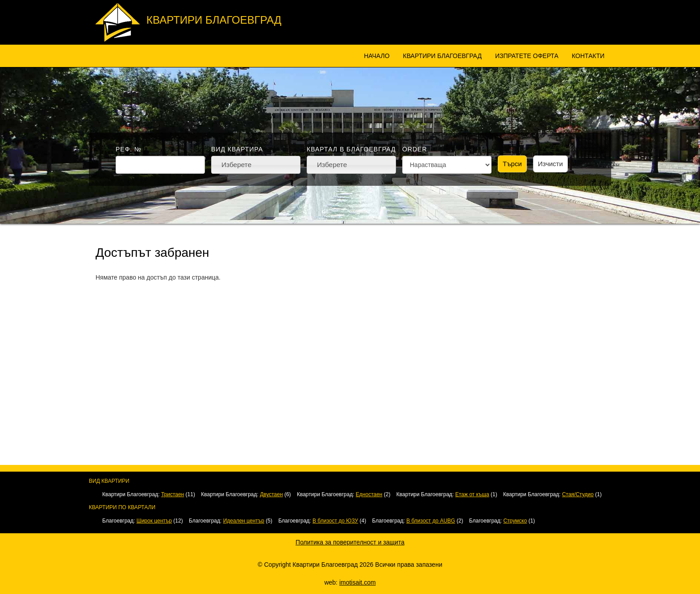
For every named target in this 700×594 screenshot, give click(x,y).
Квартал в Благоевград (351, 149)
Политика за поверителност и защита (350, 542)
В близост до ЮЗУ (335, 521)
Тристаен (173, 494)
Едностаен (369, 494)
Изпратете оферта (527, 56)
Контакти (588, 56)
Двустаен (271, 494)
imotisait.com (358, 582)
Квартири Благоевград (214, 20)
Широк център (154, 521)
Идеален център (244, 521)
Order (415, 149)
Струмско (515, 521)
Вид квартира (237, 149)
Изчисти (550, 164)
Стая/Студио (578, 494)
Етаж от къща (472, 494)
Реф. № (129, 149)
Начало (377, 56)
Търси (512, 164)
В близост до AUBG (431, 521)
